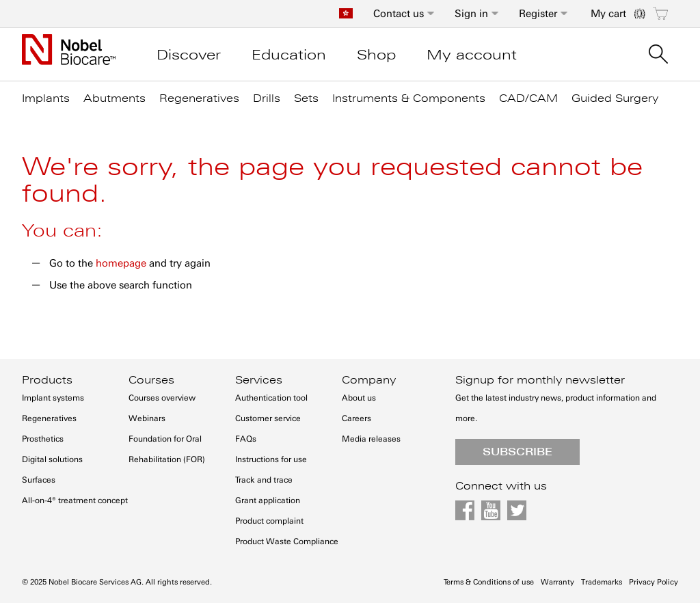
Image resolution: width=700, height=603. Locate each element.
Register (538, 14)
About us (359, 398)
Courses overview (162, 398)
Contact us (399, 14)
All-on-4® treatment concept (75, 500)
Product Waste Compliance (287, 541)
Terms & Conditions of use (489, 582)
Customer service (268, 418)
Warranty (557, 582)
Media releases (371, 439)
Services (259, 380)
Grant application (268, 500)
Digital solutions (52, 459)
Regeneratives (49, 418)
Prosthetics (43, 439)
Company (369, 380)
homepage (121, 263)
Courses (151, 380)
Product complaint (269, 521)
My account (472, 55)
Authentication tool (271, 398)
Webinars (147, 418)
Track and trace (264, 480)
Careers (356, 418)
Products (47, 380)
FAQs (246, 439)
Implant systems (53, 398)
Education (289, 55)
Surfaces (39, 480)
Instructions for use (271, 459)
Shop (376, 55)
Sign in (471, 14)
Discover (189, 55)
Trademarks (602, 582)
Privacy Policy (654, 582)
